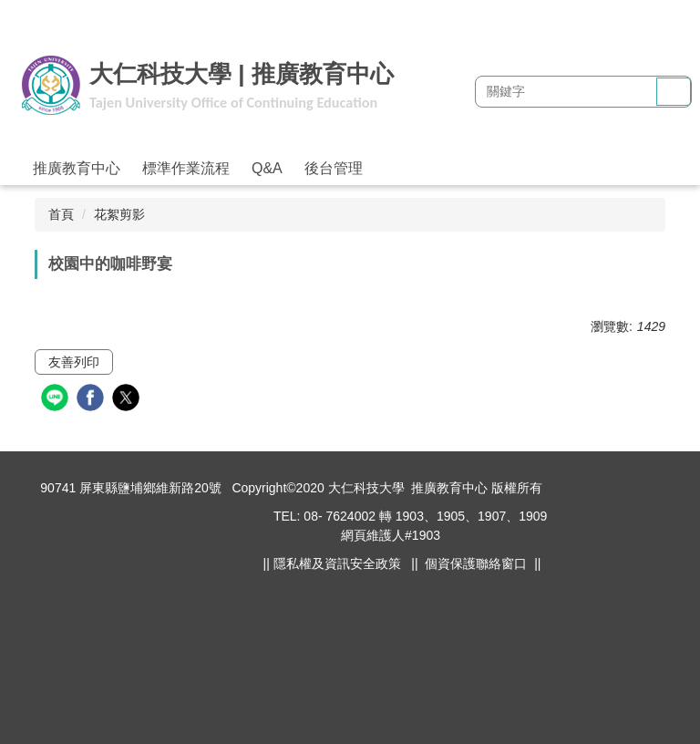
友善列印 (74, 362)
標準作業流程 (186, 168)
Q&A (267, 168)
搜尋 (674, 92)
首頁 (61, 214)
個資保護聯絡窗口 (476, 563)
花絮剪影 (119, 214)
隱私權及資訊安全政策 (337, 563)
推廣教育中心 (77, 168)
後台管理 (334, 168)
